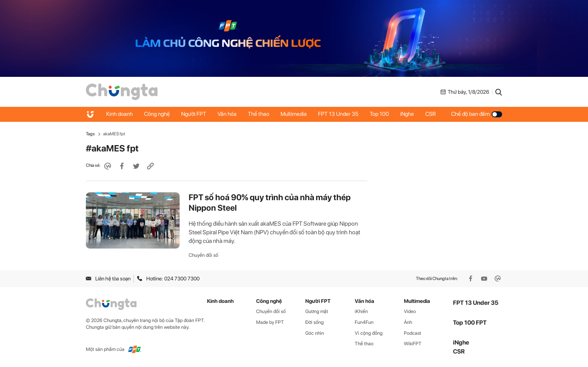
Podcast (412, 333)
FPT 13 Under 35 (338, 114)
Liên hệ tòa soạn (108, 279)
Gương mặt (317, 311)
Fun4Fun (364, 322)
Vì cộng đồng (369, 333)
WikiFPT (413, 344)
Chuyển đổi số (203, 255)
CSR (430, 114)
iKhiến (361, 311)
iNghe (407, 114)
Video (410, 311)
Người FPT (194, 114)
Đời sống (314, 322)
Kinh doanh (119, 114)
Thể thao (259, 114)
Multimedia (294, 114)
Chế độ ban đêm (477, 114)
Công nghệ (157, 114)
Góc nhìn (315, 333)
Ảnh (408, 322)
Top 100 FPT (470, 323)
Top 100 (379, 114)
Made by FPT (270, 322)
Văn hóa (227, 114)
